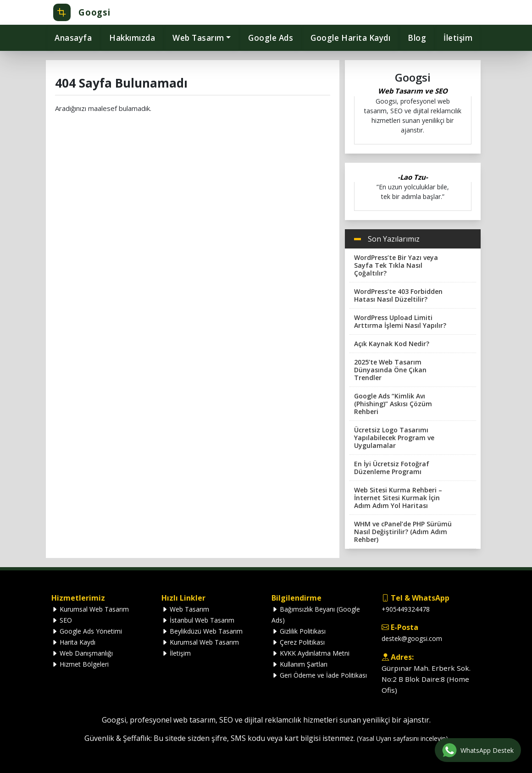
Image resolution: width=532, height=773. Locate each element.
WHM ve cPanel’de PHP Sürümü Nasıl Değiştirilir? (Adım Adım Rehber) (403, 532)
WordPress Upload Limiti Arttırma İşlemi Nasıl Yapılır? (400, 321)
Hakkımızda (132, 38)
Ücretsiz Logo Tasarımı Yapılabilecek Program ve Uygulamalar (394, 438)
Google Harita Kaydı (350, 38)
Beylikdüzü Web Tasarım (202, 631)
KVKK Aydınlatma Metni (310, 653)
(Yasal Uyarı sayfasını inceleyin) (402, 738)
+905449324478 (406, 609)
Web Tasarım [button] (198, 38)
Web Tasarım (185, 609)
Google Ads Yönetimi (87, 631)
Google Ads (271, 38)
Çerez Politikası (298, 642)
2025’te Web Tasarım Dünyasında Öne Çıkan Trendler (390, 370)
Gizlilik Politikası (299, 631)
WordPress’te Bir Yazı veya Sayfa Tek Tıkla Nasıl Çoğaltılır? (396, 265)
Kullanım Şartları (299, 664)
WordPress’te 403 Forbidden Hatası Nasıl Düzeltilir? (398, 295)
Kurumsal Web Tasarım (90, 609)
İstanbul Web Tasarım (198, 620)
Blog (417, 38)
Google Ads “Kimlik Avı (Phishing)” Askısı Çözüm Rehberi (393, 404)
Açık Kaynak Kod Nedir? (392, 344)
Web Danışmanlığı (82, 653)
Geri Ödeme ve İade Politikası (319, 675)
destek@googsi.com (412, 638)
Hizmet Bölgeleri (80, 664)
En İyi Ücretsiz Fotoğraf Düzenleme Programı (392, 468)
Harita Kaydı (73, 642)
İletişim (458, 38)
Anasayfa (73, 38)
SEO (62, 620)
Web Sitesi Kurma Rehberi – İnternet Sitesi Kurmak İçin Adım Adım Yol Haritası (398, 498)
